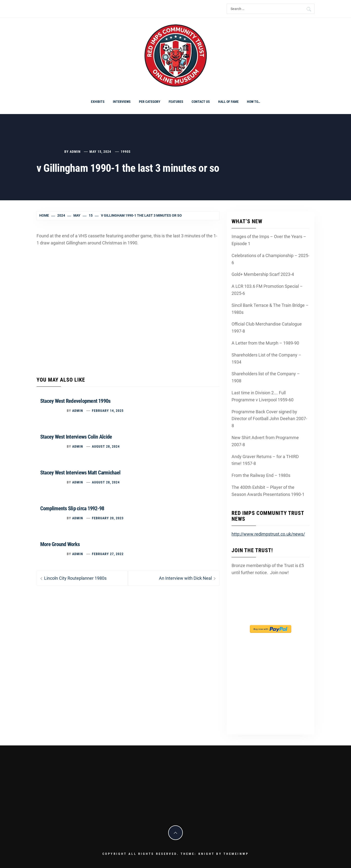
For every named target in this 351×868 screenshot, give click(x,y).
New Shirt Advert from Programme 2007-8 (265, 441)
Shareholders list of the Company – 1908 (266, 377)
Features (176, 102)
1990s (126, 152)
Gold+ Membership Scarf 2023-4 (263, 274)
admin (75, 152)
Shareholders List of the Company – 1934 (266, 358)
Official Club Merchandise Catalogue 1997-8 (267, 328)
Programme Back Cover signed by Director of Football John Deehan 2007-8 (269, 419)
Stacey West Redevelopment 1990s (75, 401)
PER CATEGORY (150, 102)
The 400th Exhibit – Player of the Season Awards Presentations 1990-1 (268, 491)
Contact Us (201, 102)
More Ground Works (60, 544)
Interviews (122, 102)
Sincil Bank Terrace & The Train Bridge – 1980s (270, 309)
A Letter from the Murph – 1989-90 (265, 343)
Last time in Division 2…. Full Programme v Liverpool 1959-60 (263, 396)
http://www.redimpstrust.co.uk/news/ (268, 534)
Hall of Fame (228, 102)
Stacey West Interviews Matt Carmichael (80, 473)
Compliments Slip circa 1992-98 (72, 508)
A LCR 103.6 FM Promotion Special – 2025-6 (267, 290)
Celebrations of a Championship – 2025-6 (270, 259)
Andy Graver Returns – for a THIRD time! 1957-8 (265, 460)
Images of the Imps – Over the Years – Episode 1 (269, 240)
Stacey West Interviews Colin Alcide (76, 437)
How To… (253, 102)
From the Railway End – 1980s (261, 475)
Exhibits (98, 102)
